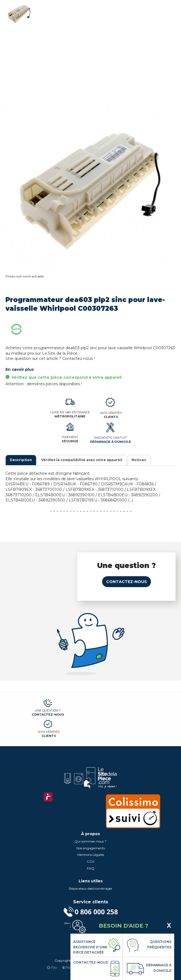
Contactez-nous (127, 582)
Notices (139, 460)
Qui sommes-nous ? (90, 841)
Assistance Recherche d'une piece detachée (90, 947)
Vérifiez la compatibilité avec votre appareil (82, 460)
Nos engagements (91, 848)
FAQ (90, 868)
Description (21, 460)
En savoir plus (20, 369)
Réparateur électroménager (91, 888)
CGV (90, 861)
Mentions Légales (91, 855)
